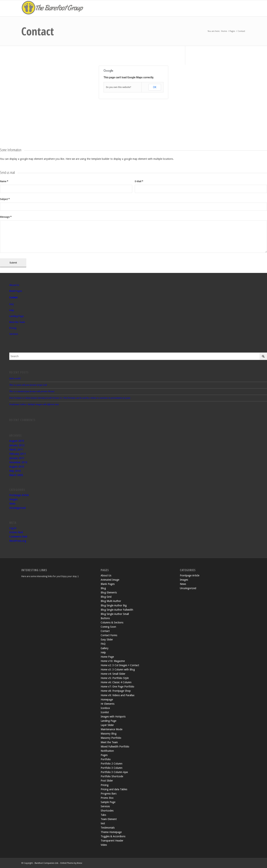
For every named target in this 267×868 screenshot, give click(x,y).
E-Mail (139, 181)
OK (155, 87)
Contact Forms (109, 635)
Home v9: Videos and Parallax (118, 695)
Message (6, 217)
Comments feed (18, 537)
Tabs (103, 815)
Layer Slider (107, 725)
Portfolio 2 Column (112, 764)
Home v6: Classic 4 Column (116, 682)
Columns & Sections (112, 622)
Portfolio (106, 759)
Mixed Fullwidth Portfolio (115, 747)
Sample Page (108, 802)
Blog (103, 588)
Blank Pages (16, 291)
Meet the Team (17, 322)
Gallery (105, 648)
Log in (13, 528)
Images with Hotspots (113, 717)
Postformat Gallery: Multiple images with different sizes (34, 404)
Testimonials (108, 828)
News (12, 504)
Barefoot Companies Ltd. (47, 863)
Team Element (109, 819)
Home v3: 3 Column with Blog (118, 670)
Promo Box (107, 798)
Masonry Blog (109, 734)
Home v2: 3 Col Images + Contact (120, 665)
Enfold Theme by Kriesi (71, 863)
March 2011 (16, 450)
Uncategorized (17, 508)
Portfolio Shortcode (112, 776)
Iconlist (105, 712)
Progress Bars (109, 794)
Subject (5, 199)
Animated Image (110, 580)
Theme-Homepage (111, 832)
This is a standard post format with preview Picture (32, 391)
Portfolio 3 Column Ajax (114, 772)
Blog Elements (109, 592)
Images (13, 499)
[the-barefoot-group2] (53, 8)
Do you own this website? (119, 87)
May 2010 (15, 471)
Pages (104, 755)
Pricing (13, 328)
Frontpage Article (19, 495)
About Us (14, 285)
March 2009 (16, 475)
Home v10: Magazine (113, 661)
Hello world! (15, 378)
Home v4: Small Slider (113, 674)
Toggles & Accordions (113, 836)
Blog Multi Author (111, 601)
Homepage (107, 700)
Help (12, 310)
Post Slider (107, 781)
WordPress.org (18, 541)
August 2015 (17, 441)
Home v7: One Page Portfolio (117, 687)
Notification (107, 751)
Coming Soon (108, 627)
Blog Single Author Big (114, 605)
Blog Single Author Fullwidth (117, 610)
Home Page (107, 657)
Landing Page (17, 316)
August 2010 (17, 467)
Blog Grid (106, 597)
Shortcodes (107, 811)
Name (4, 181)
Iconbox (105, 708)
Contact (38, 31)
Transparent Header (112, 841)
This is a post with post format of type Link (28, 385)
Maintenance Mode (112, 729)
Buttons (105, 618)
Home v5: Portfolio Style (115, 678)
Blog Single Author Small (115, 614)
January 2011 (17, 458)
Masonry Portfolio (111, 738)
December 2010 (18, 462)
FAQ (11, 304)
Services (14, 334)
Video (104, 845)
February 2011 (18, 454)
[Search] (138, 356)
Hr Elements (108, 704)
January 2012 (17, 445)
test (103, 823)
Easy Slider (107, 640)
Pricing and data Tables (114, 789)
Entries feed (16, 532)
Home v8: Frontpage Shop (116, 691)
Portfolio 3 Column (112, 768)
